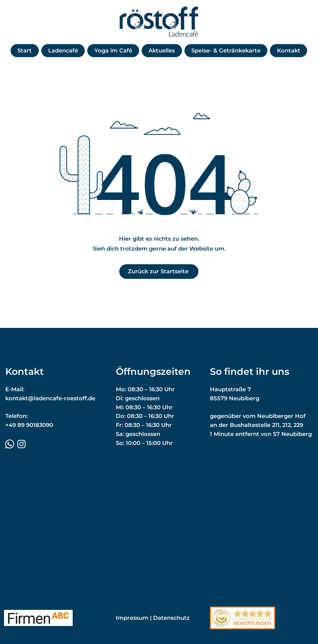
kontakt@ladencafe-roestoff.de (50, 398)
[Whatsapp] (10, 444)
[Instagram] (21, 444)
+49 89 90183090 (29, 425)
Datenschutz (171, 618)
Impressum (132, 618)
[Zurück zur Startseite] (159, 272)
